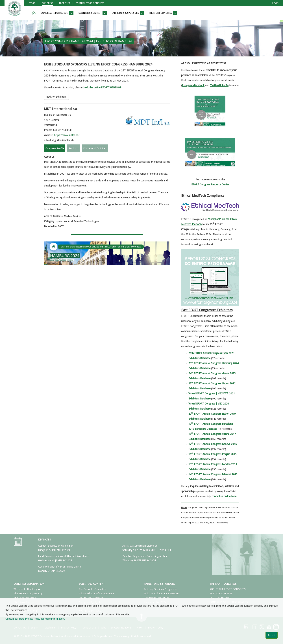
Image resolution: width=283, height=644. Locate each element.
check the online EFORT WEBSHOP (102, 87)
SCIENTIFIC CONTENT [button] (93, 13)
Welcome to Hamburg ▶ (27, 589)
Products (74, 148)
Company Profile (55, 148)
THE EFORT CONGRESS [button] (163, 13)
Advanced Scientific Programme (96, 594)
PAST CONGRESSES (221, 594)
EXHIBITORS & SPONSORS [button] (128, 13)
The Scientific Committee (93, 589)
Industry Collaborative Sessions (162, 594)
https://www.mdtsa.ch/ (67, 135)
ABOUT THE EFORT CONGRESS (228, 589)
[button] (33, 13)
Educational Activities (95, 148)
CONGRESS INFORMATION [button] (57, 13)
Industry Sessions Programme (161, 589)
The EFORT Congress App (28, 594)
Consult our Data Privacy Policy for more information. (35, 619)
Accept (272, 635)
